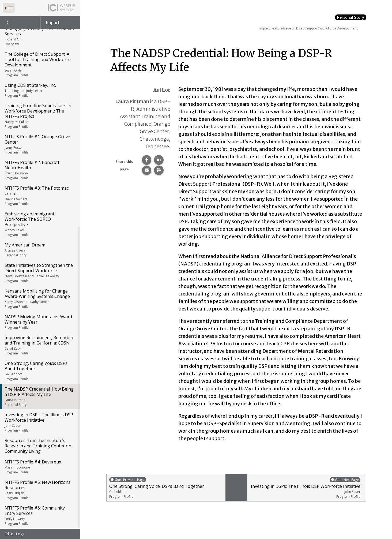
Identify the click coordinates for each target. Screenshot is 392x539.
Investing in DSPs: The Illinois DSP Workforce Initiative (40, 422)
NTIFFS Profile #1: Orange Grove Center (40, 144)
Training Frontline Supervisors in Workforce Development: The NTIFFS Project (40, 116)
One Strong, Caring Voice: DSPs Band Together (40, 371)
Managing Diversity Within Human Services (40, 36)
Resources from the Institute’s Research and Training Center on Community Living (38, 446)
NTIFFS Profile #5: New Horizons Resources (40, 490)
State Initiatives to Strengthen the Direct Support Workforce (40, 273)
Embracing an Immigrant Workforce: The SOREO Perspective (40, 224)
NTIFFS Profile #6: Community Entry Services (40, 515)
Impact (53, 23)
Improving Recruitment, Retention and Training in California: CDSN (40, 345)
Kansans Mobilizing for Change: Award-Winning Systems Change (40, 298)
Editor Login (15, 534)
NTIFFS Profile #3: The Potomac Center (40, 196)
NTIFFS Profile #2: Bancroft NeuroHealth (40, 170)
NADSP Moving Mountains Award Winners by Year (40, 322)
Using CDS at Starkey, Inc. (40, 90)
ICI (8, 23)
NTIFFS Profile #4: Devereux (40, 467)
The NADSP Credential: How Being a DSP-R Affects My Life (40, 396)
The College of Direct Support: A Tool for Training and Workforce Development (40, 64)
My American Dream (40, 250)
